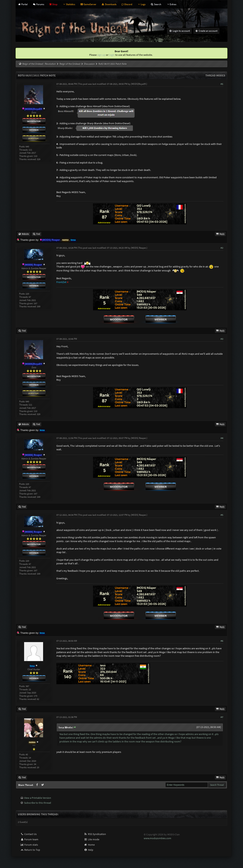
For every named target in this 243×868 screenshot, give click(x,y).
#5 (222, 515)
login (112, 55)
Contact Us (28, 834)
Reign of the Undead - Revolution (39, 64)
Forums (38, 4)
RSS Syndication (95, 834)
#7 (222, 717)
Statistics (69, 4)
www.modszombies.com (157, 838)
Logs (141, 4)
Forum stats (29, 845)
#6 (222, 641)
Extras (171, 4)
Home (89, 845)
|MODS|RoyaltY (138, 84)
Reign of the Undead (70, 64)
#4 (222, 438)
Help (89, 850)
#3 (222, 339)
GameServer (88, 4)
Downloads (109, 4)
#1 (222, 84)
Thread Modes (215, 75)
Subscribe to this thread (38, 803)
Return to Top (30, 850)
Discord (127, 4)
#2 (222, 248)
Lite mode (92, 839)
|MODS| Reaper (138, 248)
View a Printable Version (38, 798)
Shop (53, 4)
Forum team (29, 839)
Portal (23, 4)
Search (156, 4)
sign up (101, 55)
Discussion (89, 64)
